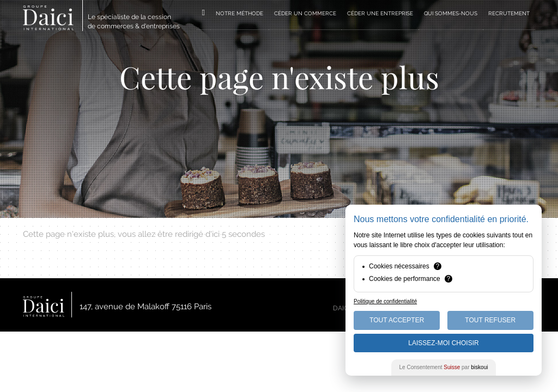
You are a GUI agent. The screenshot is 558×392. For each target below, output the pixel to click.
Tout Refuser (490, 320)
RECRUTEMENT (509, 13)
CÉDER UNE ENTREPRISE (380, 13)
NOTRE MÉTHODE (239, 13)
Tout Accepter (397, 320)
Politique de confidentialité (385, 301)
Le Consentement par (444, 367)
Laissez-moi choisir (443, 343)
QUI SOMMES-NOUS (451, 13)
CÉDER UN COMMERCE (305, 13)
